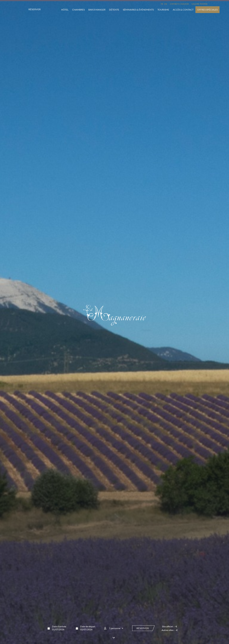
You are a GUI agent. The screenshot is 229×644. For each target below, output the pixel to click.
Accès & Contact (183, 10)
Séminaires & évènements (138, 10)
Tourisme (163, 10)
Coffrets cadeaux (179, 4)
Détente (114, 10)
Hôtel (65, 10)
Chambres (78, 10)
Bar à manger (97, 10)
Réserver (143, 628)
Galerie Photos (199, 4)
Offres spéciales (207, 10)
